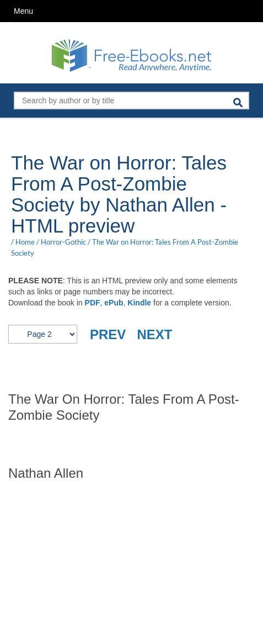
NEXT (154, 334)
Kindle (139, 303)
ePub (114, 303)
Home (25, 242)
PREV (108, 334)
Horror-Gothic (63, 242)
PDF (93, 303)
